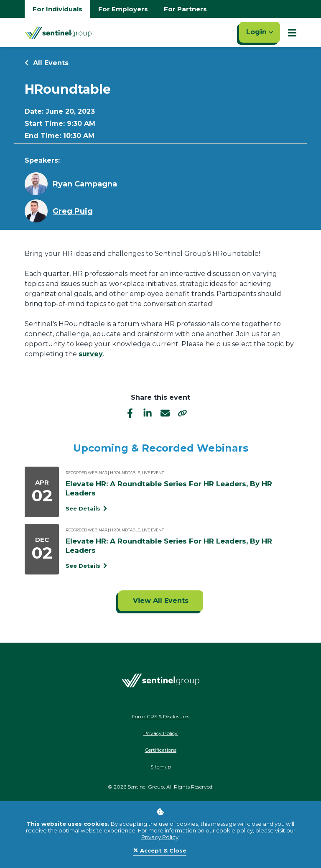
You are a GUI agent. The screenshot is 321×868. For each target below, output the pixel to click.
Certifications (160, 750)
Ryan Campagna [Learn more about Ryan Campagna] (85, 184)
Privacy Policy (160, 837)
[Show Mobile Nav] (292, 33)
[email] (165, 412)
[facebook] (130, 412)
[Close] (160, 851)
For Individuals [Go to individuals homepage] (57, 9)
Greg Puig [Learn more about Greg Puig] (73, 211)
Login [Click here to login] (260, 32)
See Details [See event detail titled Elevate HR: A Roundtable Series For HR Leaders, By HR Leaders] (86, 508)
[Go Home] (58, 33)
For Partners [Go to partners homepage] (185, 9)
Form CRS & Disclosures (161, 716)
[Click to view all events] (161, 601)
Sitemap (161, 767)
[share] (183, 413)
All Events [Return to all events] (47, 63)
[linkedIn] (148, 412)
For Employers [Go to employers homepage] (123, 9)
